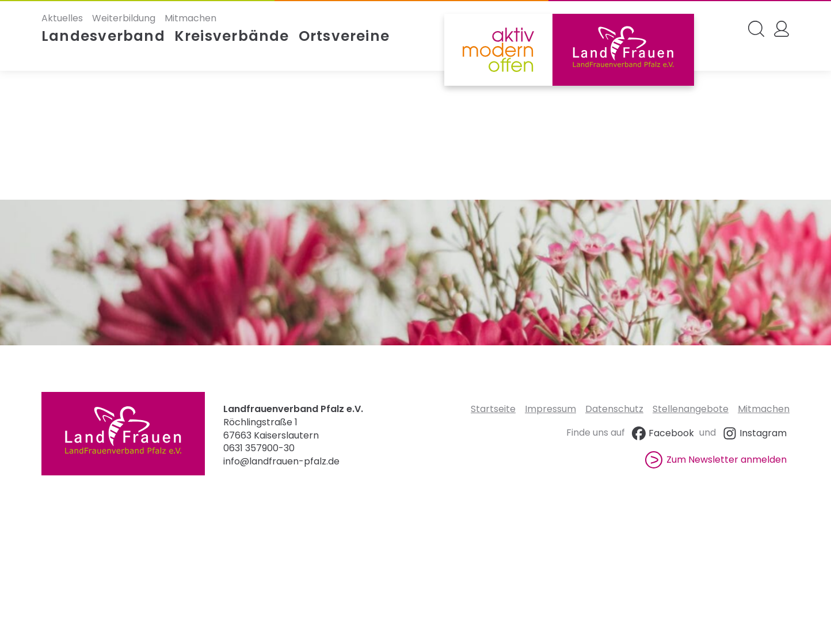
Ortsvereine (344, 36)
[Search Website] (756, 29)
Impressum (550, 409)
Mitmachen (190, 18)
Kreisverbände (232, 36)
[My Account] (782, 29)
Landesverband (103, 36)
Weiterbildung (124, 18)
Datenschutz (614, 409)
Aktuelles (62, 18)
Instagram (754, 433)
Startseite (493, 409)
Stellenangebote (691, 409)
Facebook (662, 433)
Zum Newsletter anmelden (716, 460)
